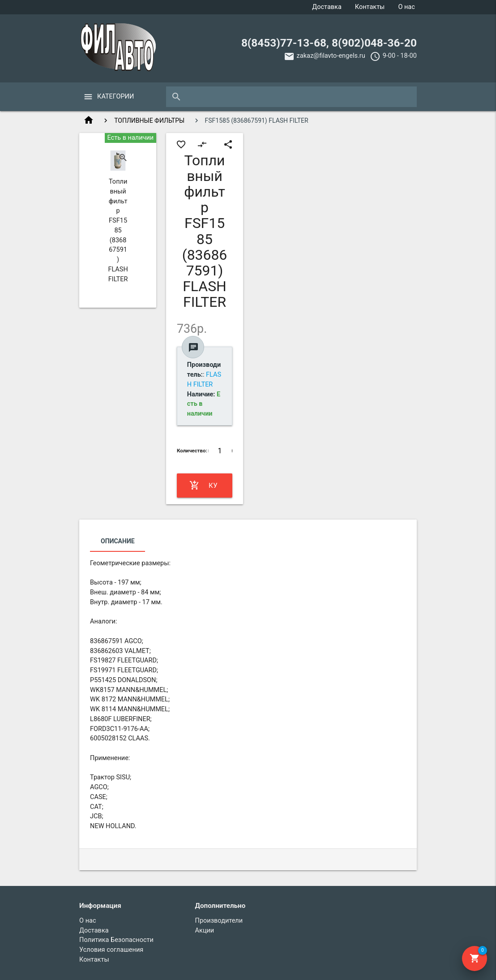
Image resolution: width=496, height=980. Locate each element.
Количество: (192, 451)
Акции (205, 931)
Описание (118, 541)
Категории (115, 97)
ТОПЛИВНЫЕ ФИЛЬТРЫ (149, 120)
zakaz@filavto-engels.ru (331, 56)
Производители (219, 921)
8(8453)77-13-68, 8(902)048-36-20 (329, 43)
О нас (406, 7)
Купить (203, 486)
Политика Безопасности (116, 940)
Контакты (370, 7)
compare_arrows (202, 144)
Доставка (327, 7)
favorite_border (181, 144)
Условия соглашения (111, 950)
